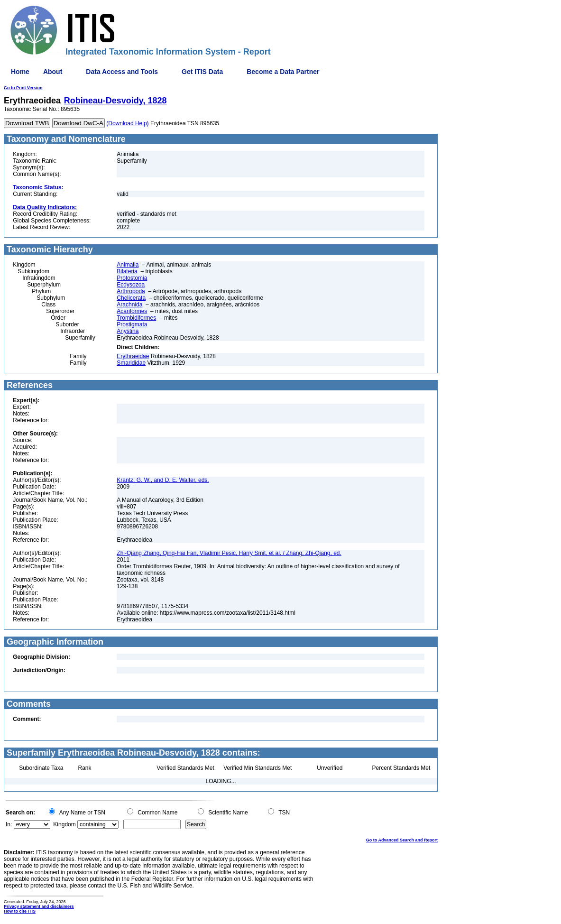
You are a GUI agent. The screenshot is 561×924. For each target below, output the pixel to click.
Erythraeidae (133, 356)
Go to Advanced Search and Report (402, 840)
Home (20, 72)
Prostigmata (132, 324)
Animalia (128, 265)
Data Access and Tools (122, 72)
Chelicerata (131, 298)
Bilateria (127, 271)
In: (9, 824)
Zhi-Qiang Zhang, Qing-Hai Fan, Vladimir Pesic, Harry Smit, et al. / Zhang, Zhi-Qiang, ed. (229, 553)
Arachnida (129, 305)
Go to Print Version (23, 88)
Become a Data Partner (283, 72)
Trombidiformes (136, 318)
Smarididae (131, 363)
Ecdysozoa (131, 285)
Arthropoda (131, 291)
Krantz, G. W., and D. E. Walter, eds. (163, 480)
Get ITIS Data (202, 72)
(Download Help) (127, 123)
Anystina (128, 331)
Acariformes (132, 311)
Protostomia (132, 278)
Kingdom (64, 824)
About (53, 72)
